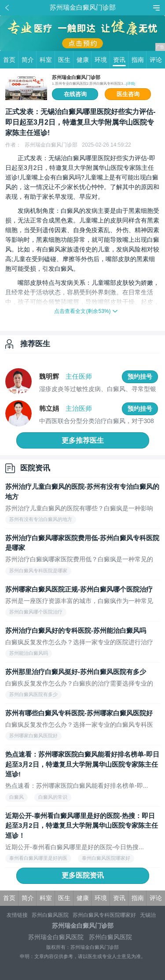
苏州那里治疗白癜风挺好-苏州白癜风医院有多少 (76, 672)
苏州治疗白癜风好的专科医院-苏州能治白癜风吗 (76, 630)
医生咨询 (128, 94)
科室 (47, 60)
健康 (84, 60)
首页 (11, 60)
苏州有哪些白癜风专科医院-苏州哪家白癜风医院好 (79, 713)
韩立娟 (49, 408)
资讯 (121, 60)
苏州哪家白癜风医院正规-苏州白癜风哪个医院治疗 (79, 589)
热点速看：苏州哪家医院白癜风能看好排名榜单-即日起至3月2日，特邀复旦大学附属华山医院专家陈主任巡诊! (82, 764)
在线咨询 (75, 94)
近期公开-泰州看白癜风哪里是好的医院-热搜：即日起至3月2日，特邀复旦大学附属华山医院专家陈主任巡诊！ (82, 826)
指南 (139, 60)
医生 (66, 60)
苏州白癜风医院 (50, 915)
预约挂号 (140, 377)
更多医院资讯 (83, 875)
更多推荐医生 (83, 440)
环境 (102, 60)
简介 (29, 60)
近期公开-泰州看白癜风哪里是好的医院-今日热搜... (75, 847)
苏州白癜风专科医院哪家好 (104, 915)
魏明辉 (49, 376)
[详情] (130, 84)
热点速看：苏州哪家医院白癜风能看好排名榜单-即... (77, 786)
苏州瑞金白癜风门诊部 (76, 77)
